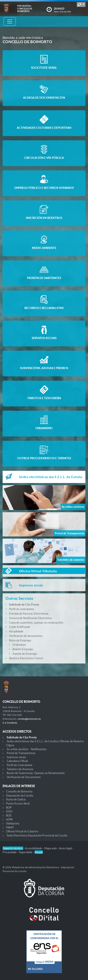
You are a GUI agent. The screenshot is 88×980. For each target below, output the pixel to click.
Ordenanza (19, 645)
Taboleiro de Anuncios (20, 769)
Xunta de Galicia (16, 799)
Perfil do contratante (22, 609)
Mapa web (51, 848)
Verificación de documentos (26, 636)
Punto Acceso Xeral (18, 803)
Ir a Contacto (10, 723)
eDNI (9, 819)
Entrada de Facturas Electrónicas (29, 613)
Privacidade (10, 852)
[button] (81, 4)
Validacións (13, 823)
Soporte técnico (13, 848)
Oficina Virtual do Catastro (22, 831)
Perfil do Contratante (20, 765)
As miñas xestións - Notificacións (27, 749)
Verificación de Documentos (24, 777)
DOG (9, 811)
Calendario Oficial (17, 761)
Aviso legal (66, 848)
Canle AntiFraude (20, 627)
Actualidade (16, 631)
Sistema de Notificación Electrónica (30, 618)
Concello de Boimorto (19, 791)
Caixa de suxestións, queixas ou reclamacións (36, 623)
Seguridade (26, 852)
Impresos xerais (16, 757)
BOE (9, 815)
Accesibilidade (34, 848)
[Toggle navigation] (10, 21)
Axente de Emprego (25, 654)
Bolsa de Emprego (20, 640)
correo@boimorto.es (29, 719)
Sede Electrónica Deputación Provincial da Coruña (37, 835)
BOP (9, 807)
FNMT (10, 827)
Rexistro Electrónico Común (26, 658)
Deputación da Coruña (20, 795)
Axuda (39, 852)
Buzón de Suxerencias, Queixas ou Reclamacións (36, 773)
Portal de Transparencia (21, 753)
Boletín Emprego (23, 649)
